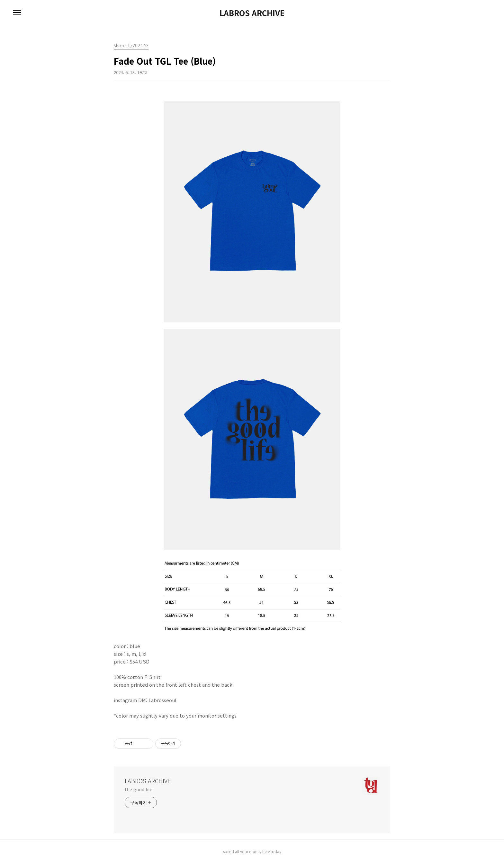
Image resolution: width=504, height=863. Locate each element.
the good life (139, 789)
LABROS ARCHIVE (252, 13)
